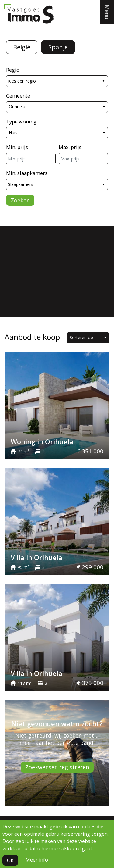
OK (10, 860)
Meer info (37, 860)
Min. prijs (17, 147)
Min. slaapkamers (27, 173)
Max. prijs (70, 147)
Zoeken (20, 200)
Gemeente (18, 96)
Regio (13, 70)
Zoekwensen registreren (57, 767)
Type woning (21, 121)
